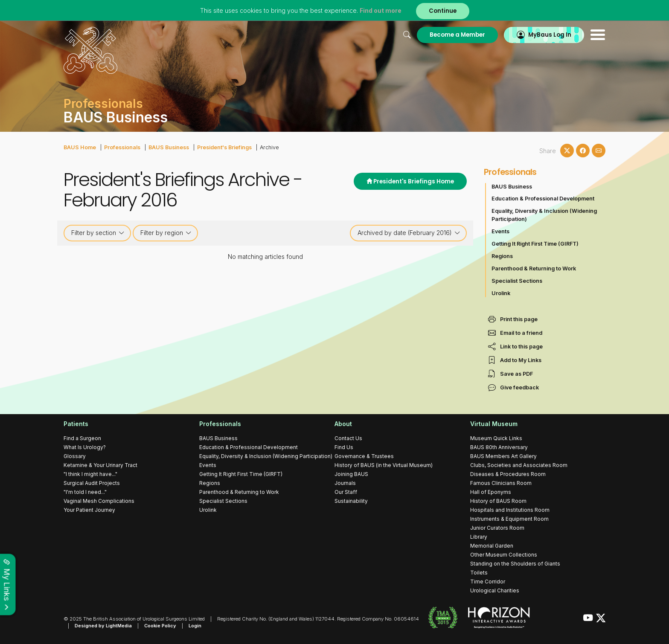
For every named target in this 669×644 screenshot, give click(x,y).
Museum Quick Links (496, 438)
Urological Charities (495, 590)
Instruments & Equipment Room (509, 519)
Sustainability (351, 501)
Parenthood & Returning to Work (534, 268)
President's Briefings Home (410, 181)
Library (479, 537)
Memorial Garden (492, 546)
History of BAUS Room (498, 501)
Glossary (75, 456)
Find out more (381, 10)
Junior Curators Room (497, 528)
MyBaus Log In (550, 35)
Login (195, 626)
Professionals (122, 147)
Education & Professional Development (543, 199)
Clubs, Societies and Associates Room (519, 465)
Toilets (479, 573)
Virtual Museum (494, 424)
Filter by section (98, 233)
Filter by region (166, 233)
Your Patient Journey (89, 510)
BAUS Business (169, 147)
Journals (345, 483)
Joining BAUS (351, 474)
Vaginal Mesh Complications (99, 501)
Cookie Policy (160, 626)
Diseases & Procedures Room (508, 474)
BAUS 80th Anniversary (499, 447)
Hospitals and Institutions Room (510, 510)
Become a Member (457, 35)
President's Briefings (224, 147)
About (343, 424)
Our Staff (346, 492)
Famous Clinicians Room (501, 483)
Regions (502, 256)
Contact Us (348, 438)
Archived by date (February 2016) (409, 233)
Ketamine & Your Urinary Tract (100, 465)
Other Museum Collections (504, 555)
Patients (76, 424)
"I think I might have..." (90, 474)
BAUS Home (80, 147)
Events (500, 231)
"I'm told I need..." (85, 492)
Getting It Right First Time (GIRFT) (535, 244)
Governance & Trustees (364, 456)
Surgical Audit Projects (92, 483)
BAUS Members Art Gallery (503, 456)
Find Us (344, 447)
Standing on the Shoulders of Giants (515, 564)
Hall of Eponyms (491, 492)
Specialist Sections (517, 281)
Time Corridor (488, 582)
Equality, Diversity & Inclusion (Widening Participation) (544, 215)
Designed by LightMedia (103, 626)
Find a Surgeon (82, 438)
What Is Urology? (85, 447)
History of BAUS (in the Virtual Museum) (384, 465)
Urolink (501, 293)
